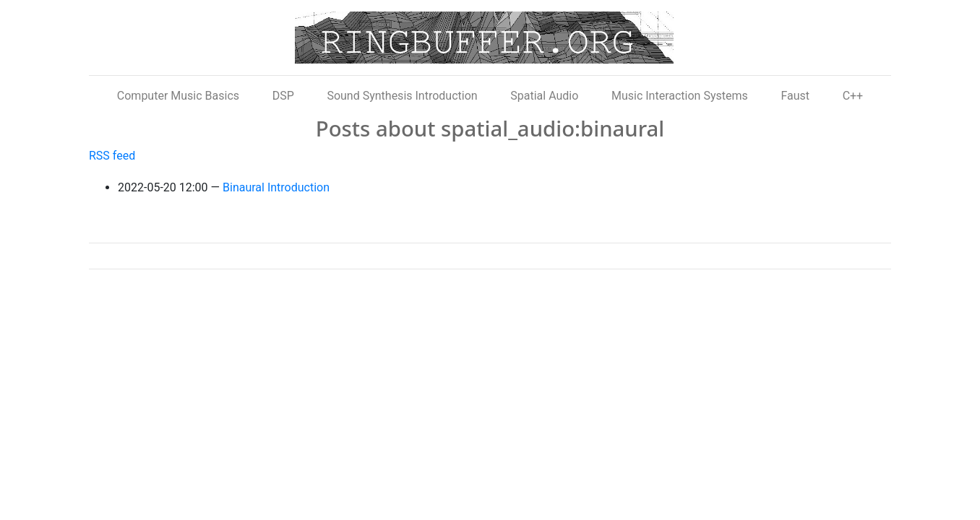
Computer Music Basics (178, 96)
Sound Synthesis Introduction (402, 96)
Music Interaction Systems (680, 96)
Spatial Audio (544, 96)
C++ (853, 96)
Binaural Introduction (276, 187)
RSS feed (112, 156)
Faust (795, 96)
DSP (283, 96)
